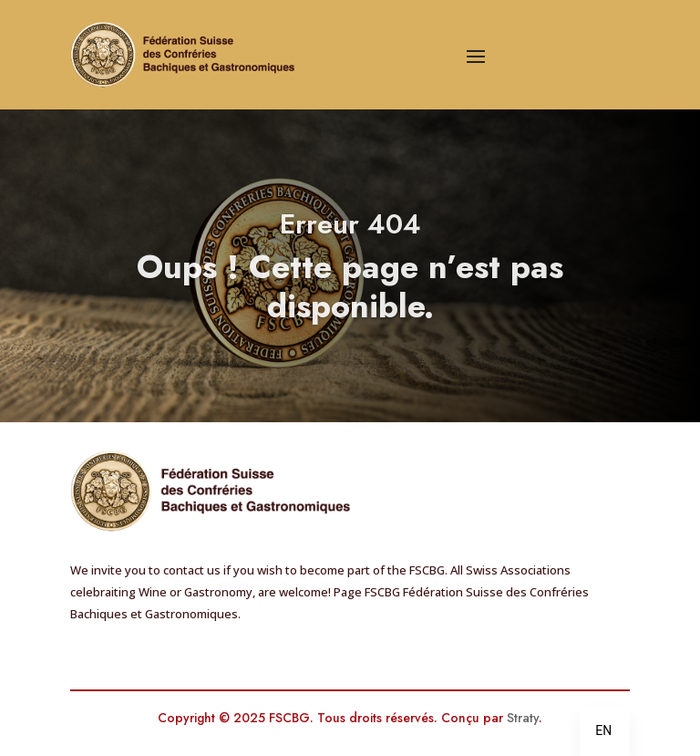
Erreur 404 (350, 236)
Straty (523, 718)
